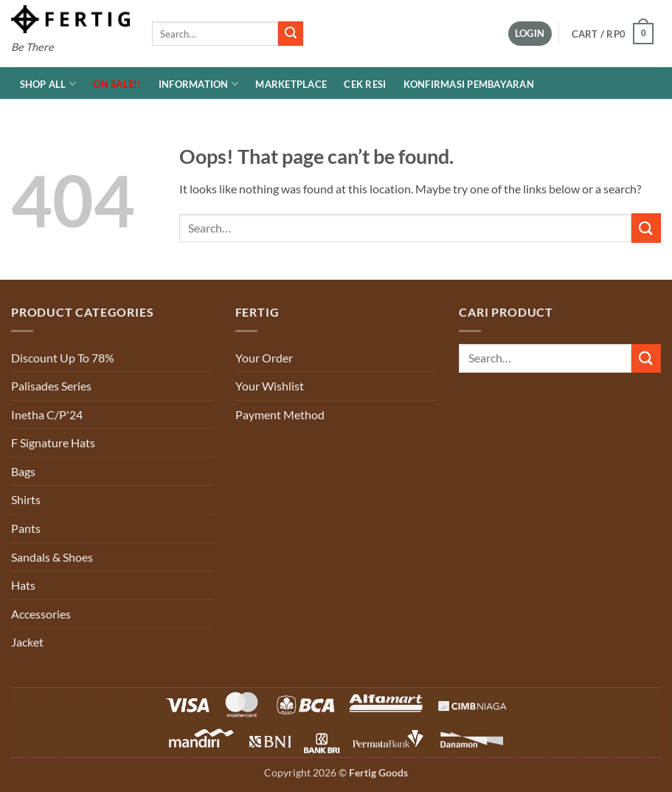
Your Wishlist (270, 386)
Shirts (26, 499)
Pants (26, 528)
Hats (23, 585)
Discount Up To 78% (63, 358)
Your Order (264, 358)
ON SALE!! (117, 84)
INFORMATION (198, 84)
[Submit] (291, 34)
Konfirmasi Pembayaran (469, 84)
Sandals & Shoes (52, 557)
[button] (530, 34)
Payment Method (280, 414)
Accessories (41, 614)
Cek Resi (365, 84)
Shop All (48, 84)
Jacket (27, 642)
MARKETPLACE (291, 84)
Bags (23, 471)
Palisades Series (51, 386)
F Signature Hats (53, 443)
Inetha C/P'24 (47, 414)
